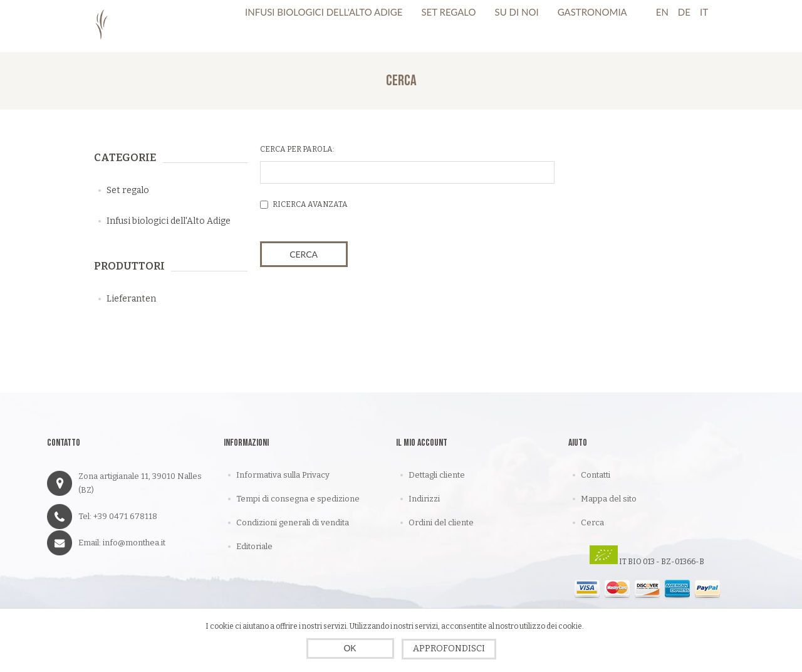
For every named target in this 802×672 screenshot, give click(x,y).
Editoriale (254, 546)
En (662, 12)
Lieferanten (131, 299)
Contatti (596, 475)
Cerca (592, 522)
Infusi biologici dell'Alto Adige (169, 221)
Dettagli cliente (437, 475)
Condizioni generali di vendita (293, 522)
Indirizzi (424, 499)
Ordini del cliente (441, 522)
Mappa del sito (609, 499)
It (704, 12)
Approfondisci (449, 648)
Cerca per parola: (297, 149)
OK (350, 648)
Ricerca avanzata (310, 204)
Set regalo (128, 190)
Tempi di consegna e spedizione (298, 499)
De (684, 12)
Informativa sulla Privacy (283, 475)
